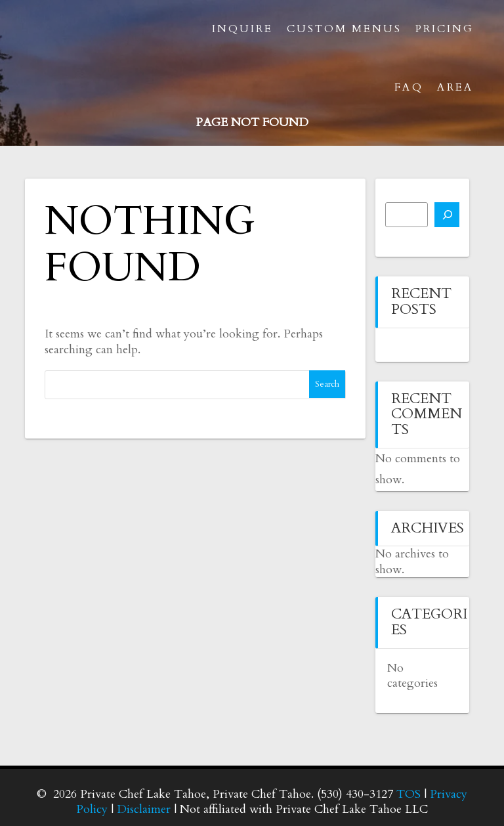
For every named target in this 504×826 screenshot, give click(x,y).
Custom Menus (344, 29)
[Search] (447, 215)
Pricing (445, 29)
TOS (409, 794)
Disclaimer (144, 809)
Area (455, 87)
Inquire (242, 29)
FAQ (409, 87)
